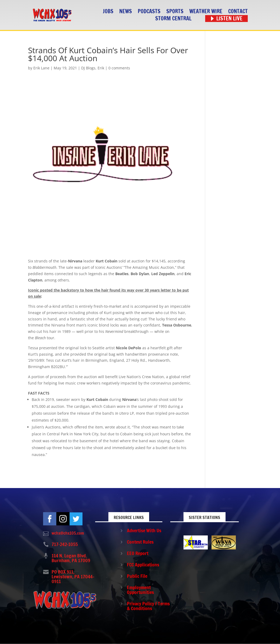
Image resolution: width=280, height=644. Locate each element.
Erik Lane (41, 68)
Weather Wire (206, 12)
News (126, 12)
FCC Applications (143, 565)
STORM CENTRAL (173, 19)
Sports (175, 12)
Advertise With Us (144, 530)
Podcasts (149, 12)
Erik (101, 68)
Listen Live (229, 19)
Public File (137, 576)
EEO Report (138, 553)
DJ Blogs (88, 68)
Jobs (108, 12)
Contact (238, 12)
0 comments (119, 68)
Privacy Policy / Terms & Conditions (148, 606)
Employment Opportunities (140, 590)
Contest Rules (140, 542)
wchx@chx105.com (68, 533)
